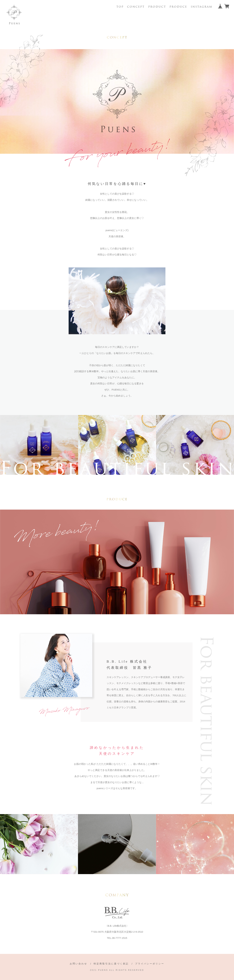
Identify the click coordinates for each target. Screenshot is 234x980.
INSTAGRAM (202, 7)
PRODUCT (157, 7)
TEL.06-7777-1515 (117, 938)
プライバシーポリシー (150, 964)
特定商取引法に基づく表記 (111, 964)
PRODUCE (178, 7)
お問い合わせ (78, 964)
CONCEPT (136, 7)
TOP (120, 7)
